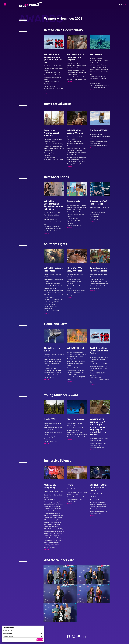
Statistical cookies (8, 633)
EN (121, 4)
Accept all (40, 640)
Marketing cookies (8, 636)
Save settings (6, 640)
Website (47, 93)
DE (124, 4)
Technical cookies (7, 631)
